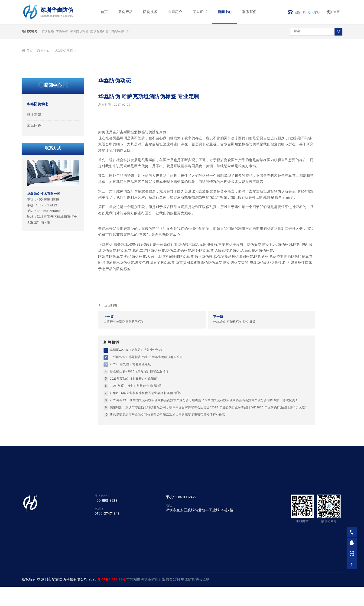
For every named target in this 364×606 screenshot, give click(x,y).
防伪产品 (126, 12)
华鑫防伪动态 (63, 141)
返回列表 (108, 396)
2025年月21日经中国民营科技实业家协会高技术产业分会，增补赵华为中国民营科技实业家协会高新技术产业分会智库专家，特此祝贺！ (204, 490)
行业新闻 (34, 205)
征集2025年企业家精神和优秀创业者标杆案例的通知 (146, 483)
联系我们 (250, 12)
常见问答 (34, 215)
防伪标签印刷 (120, 32)
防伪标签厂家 (100, 32)
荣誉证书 (200, 12)
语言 (333, 12)
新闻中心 (225, 12)
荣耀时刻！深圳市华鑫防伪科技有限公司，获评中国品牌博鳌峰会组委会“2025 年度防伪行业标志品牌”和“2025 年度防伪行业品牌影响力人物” (208, 497)
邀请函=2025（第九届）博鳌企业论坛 (136, 440)
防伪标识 (62, 32)
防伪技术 (150, 12)
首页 (104, 12)
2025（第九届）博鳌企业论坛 (130, 454)
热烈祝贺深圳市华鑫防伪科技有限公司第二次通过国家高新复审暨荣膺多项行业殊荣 (168, 504)
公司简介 (175, 12)
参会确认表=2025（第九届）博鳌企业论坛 (139, 461)
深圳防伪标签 (79, 32)
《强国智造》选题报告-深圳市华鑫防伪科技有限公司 (146, 447)
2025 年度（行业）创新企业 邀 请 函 (136, 476)
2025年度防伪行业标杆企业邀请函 (134, 469)
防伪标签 (48, 32)
